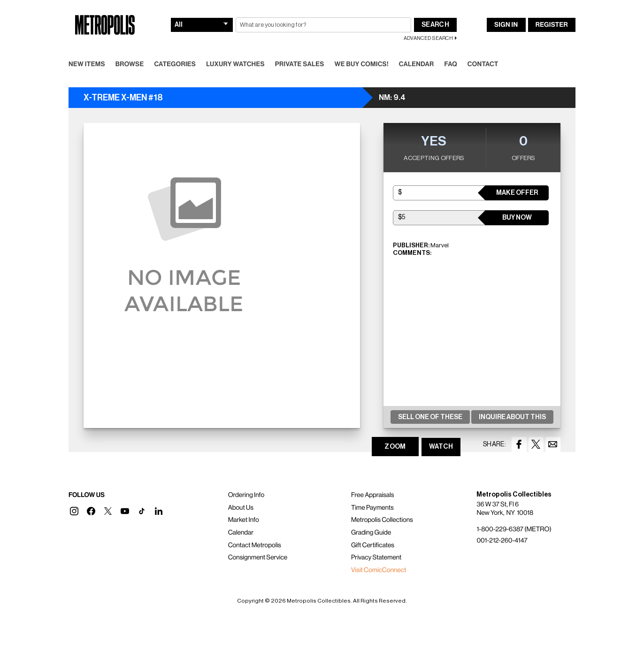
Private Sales (300, 64)
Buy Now (517, 218)
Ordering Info (246, 495)
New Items (87, 64)
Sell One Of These (430, 417)
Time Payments (372, 508)
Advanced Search (428, 38)
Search (435, 25)
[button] (74, 511)
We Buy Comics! (362, 64)
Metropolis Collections (382, 520)
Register (552, 25)
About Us (241, 508)
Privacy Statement (376, 558)
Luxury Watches (235, 64)
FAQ (450, 64)
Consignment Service (258, 558)
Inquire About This (512, 417)
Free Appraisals (373, 495)
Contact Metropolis (255, 545)
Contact (483, 64)
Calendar (417, 64)
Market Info (244, 520)
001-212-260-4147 (502, 541)
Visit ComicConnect (379, 570)
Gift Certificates (373, 545)
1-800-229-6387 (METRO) (514, 529)
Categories (175, 64)
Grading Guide (371, 533)
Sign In (506, 25)
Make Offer (517, 193)
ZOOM (395, 447)
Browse (130, 64)
